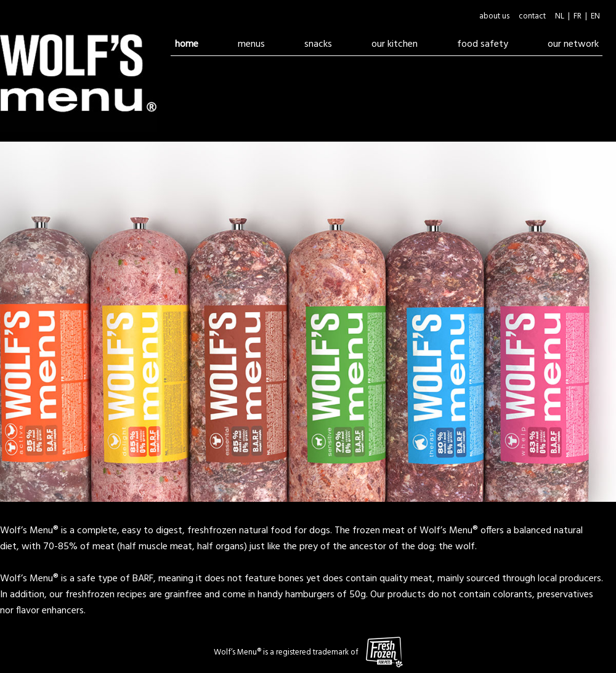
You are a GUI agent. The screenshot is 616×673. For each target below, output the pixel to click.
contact (532, 16)
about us (494, 16)
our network (573, 44)
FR (577, 16)
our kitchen (395, 44)
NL (560, 16)
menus (251, 44)
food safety (491, 44)
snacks (318, 44)
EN (595, 16)
